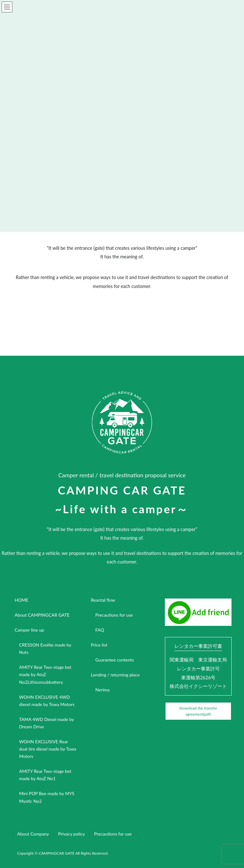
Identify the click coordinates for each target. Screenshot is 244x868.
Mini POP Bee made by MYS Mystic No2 (47, 797)
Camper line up (29, 630)
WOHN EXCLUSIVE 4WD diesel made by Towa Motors (47, 701)
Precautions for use (114, 615)
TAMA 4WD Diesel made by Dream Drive (47, 723)
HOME (21, 600)
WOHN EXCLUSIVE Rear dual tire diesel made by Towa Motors (48, 749)
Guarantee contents (115, 660)
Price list (99, 645)
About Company (33, 834)
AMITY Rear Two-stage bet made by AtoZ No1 (45, 775)
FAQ (100, 630)
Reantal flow (103, 600)
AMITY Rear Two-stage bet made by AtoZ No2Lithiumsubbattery (45, 674)
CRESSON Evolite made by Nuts (45, 648)
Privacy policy (71, 834)
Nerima (102, 690)
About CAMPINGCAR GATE (42, 615)
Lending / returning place (115, 675)
